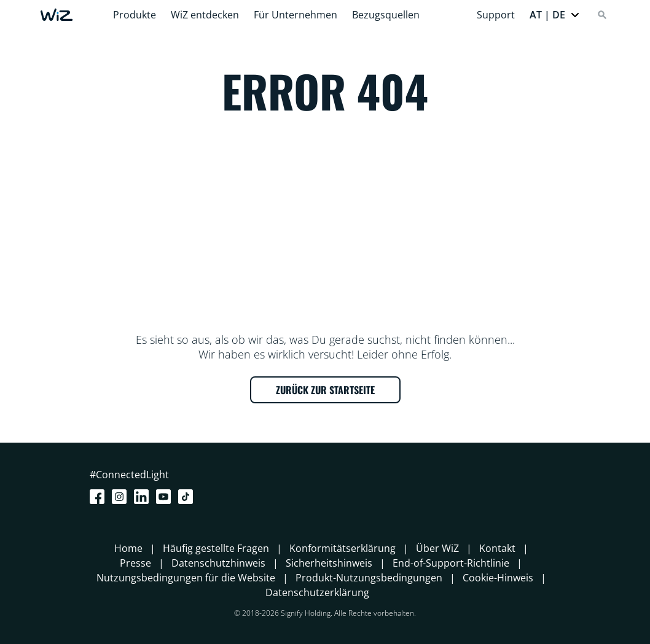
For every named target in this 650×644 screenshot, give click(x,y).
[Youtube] (166, 497)
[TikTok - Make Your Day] (188, 497)
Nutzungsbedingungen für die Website (186, 578)
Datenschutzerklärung (317, 592)
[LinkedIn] (144, 497)
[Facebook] (100, 497)
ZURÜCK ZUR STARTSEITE (325, 390)
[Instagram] (122, 497)
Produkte (135, 15)
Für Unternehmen (296, 15)
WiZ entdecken (205, 15)
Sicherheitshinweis (329, 563)
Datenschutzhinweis (218, 563)
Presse (135, 563)
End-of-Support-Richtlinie (451, 563)
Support (496, 15)
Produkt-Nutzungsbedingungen (369, 578)
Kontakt (497, 548)
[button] (555, 15)
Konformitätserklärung (343, 548)
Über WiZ (437, 548)
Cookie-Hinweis (498, 578)
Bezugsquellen (386, 15)
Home (128, 548)
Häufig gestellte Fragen (216, 548)
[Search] (602, 15)
